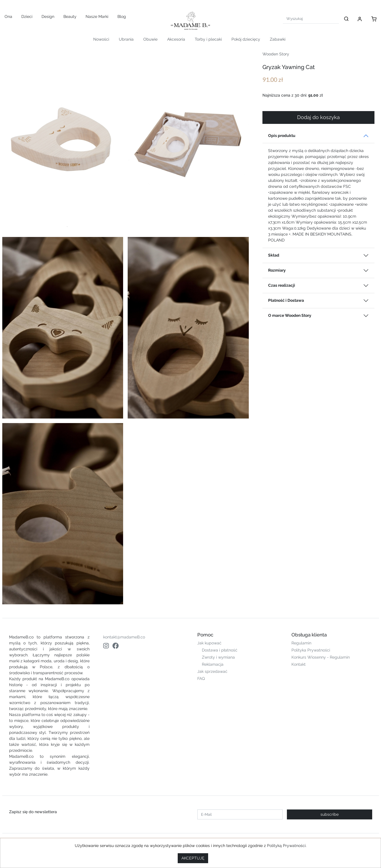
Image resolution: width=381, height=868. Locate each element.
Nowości (101, 39)
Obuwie (150, 39)
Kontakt (299, 664)
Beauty (70, 16)
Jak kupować (209, 643)
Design (48, 16)
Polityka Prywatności (311, 650)
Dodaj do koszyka (318, 117)
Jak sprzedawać (212, 671)
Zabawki (278, 39)
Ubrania (126, 39)
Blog (122, 16)
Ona (8, 16)
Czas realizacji (282, 285)
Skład (274, 255)
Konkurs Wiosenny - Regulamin (321, 657)
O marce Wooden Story (290, 315)
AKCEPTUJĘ (193, 858)
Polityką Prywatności (286, 846)
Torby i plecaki (208, 39)
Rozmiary (277, 270)
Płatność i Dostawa (286, 300)
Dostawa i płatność (220, 650)
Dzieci (27, 16)
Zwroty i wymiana (218, 657)
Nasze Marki (97, 16)
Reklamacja (213, 664)
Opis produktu (282, 136)
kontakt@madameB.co (124, 637)
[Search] (311, 19)
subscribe (330, 814)
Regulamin (301, 643)
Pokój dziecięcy (246, 39)
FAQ (201, 678)
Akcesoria (176, 39)
